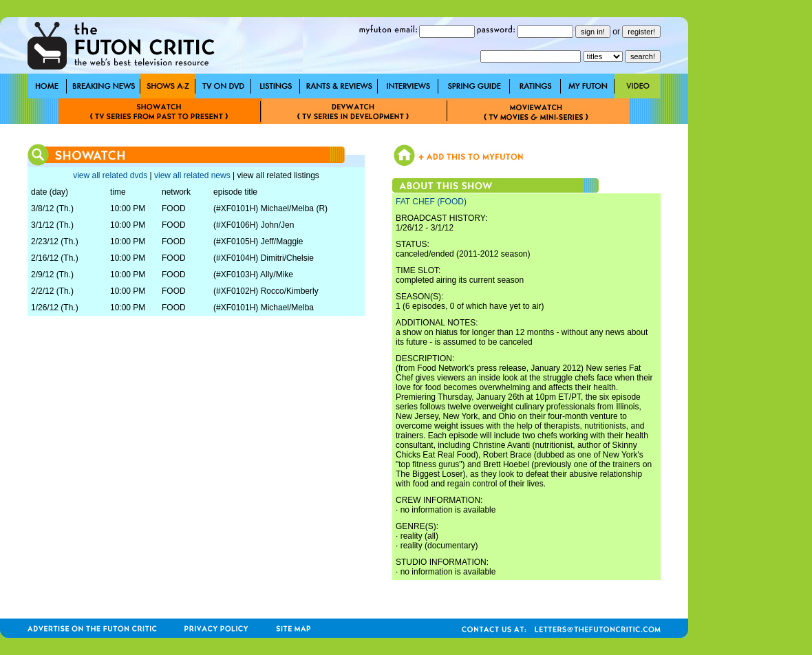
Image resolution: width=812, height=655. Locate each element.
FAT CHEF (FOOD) (431, 202)
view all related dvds (110, 175)
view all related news (192, 175)
